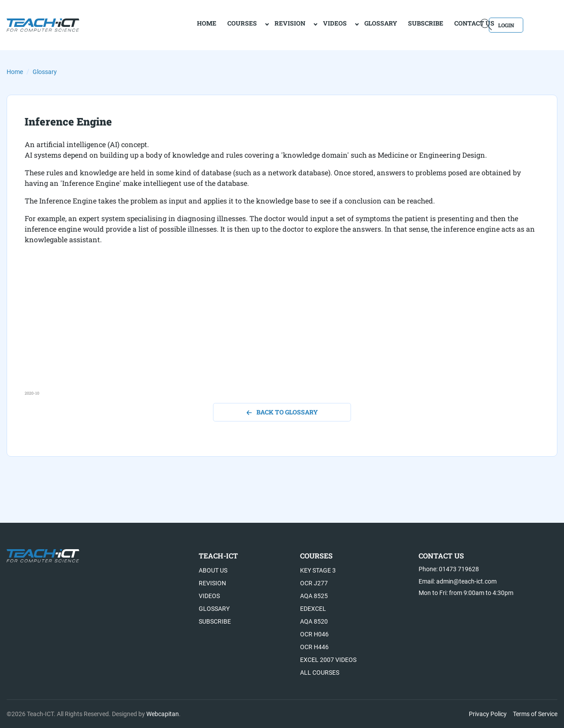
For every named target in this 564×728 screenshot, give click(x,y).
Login (532, 24)
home (175, 24)
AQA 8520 (314, 621)
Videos (303, 24)
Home (15, 72)
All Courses (320, 673)
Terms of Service (535, 714)
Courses (210, 24)
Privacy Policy (488, 714)
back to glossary (282, 412)
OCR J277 (314, 583)
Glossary (349, 24)
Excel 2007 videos (328, 660)
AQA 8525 (314, 596)
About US (213, 570)
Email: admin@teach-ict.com (458, 581)
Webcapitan (163, 714)
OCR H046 (314, 634)
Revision (258, 24)
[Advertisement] (282, 329)
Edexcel (313, 609)
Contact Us (443, 24)
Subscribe (394, 24)
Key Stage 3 (318, 570)
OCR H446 (314, 647)
